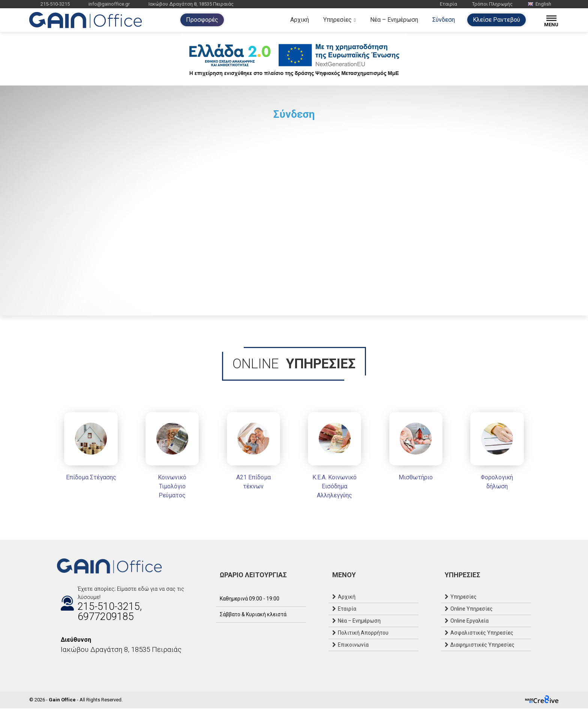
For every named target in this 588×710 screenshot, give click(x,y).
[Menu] (551, 20)
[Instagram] (68, 668)
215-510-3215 (55, 4)
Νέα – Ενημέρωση (394, 20)
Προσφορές (202, 20)
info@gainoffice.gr (109, 4)
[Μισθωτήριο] (418, 449)
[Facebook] (61, 668)
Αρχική (300, 20)
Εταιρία (448, 4)
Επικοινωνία (353, 647)
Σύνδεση (444, 20)
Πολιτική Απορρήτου (363, 635)
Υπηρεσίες (337, 20)
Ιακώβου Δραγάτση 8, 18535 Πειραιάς (191, 4)
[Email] (76, 668)
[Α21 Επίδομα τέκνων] (253, 454)
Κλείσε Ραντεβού (496, 20)
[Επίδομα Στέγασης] (88, 449)
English (539, 4)
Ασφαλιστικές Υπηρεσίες (482, 635)
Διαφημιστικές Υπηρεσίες (482, 647)
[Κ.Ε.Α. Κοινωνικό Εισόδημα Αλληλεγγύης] (335, 458)
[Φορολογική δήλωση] (500, 454)
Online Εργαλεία (469, 623)
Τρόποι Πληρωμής (492, 4)
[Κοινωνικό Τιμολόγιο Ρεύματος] (170, 458)
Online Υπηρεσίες (472, 611)
